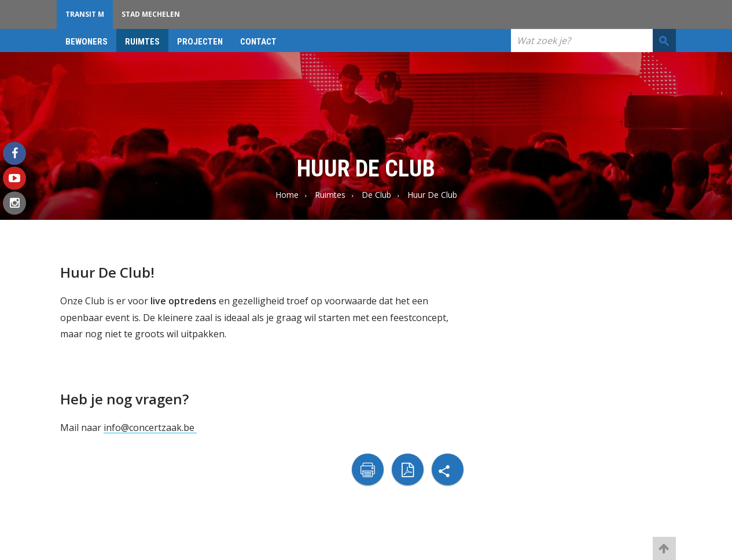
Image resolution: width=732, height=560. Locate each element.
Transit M (85, 14)
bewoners (87, 42)
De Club (376, 195)
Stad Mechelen (151, 14)
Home (287, 195)
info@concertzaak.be (150, 428)
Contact (258, 42)
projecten (200, 42)
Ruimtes (142, 42)
